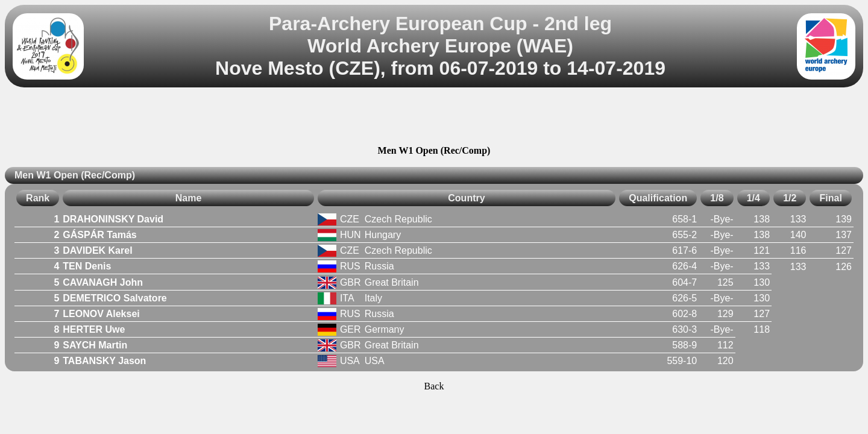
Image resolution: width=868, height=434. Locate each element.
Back (434, 386)
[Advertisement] (434, 118)
